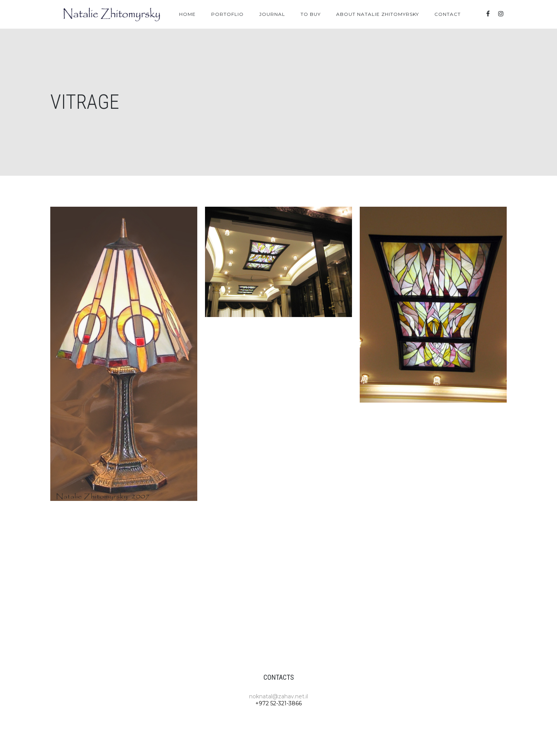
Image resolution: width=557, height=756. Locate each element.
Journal (272, 14)
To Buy (311, 14)
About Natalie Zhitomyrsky (378, 14)
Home (187, 14)
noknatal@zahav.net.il (278, 696)
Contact (448, 14)
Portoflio (227, 14)
